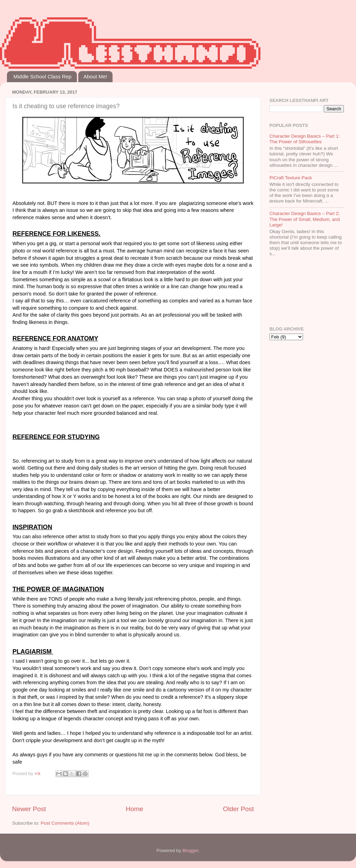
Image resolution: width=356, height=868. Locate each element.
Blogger (190, 850)
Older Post (238, 809)
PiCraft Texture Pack (291, 178)
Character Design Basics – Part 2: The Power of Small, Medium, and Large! (305, 219)
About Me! (95, 76)
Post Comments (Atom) (65, 823)
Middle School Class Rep (43, 76)
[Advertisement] (291, 292)
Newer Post (29, 809)
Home (134, 809)
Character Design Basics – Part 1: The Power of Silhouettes (305, 139)
